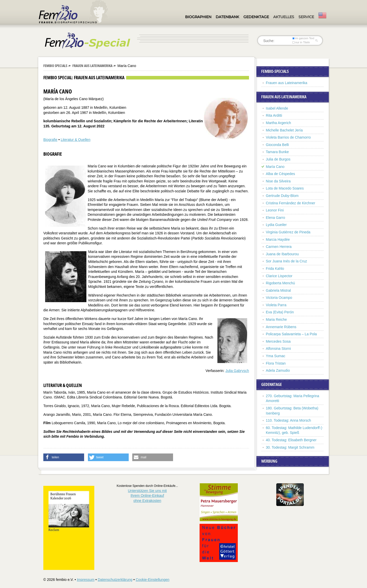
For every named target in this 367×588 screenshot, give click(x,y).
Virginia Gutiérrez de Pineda (288, 232)
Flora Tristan (276, 363)
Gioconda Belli (277, 145)
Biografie (50, 140)
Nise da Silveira (278, 181)
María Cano (275, 167)
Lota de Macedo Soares (285, 188)
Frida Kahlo (275, 269)
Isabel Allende (277, 108)
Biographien (198, 17)
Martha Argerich (278, 123)
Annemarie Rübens (281, 327)
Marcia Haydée (278, 239)
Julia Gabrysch (237, 371)
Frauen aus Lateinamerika (92, 66)
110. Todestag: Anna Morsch (288, 420)
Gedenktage (256, 17)
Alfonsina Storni (278, 349)
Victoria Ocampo (279, 298)
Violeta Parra (276, 305)
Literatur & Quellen (76, 140)
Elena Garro (275, 218)
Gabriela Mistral (278, 290)
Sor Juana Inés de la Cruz (286, 261)
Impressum (86, 580)
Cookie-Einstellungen (152, 580)
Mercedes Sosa (278, 341)
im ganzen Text (303, 38)
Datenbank (227, 17)
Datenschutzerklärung (115, 580)
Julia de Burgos (278, 159)
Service (306, 17)
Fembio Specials (55, 66)
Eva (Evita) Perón (280, 312)
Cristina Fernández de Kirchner (291, 203)
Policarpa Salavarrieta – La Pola (291, 334)
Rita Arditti (274, 115)
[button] (64, 457)
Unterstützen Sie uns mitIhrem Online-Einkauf (147, 496)
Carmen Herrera (279, 247)
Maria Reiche (276, 319)
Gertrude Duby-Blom (282, 196)
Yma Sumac (276, 356)
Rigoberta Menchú (280, 283)
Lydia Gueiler (276, 225)
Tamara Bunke (277, 152)
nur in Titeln (301, 42)
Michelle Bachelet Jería (284, 130)
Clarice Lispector (279, 276)
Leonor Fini (275, 210)
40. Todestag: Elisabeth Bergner (291, 440)
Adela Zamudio (278, 370)
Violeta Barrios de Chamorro (288, 137)
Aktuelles (284, 17)
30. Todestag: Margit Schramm (290, 447)
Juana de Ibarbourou (282, 254)
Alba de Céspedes (280, 174)
